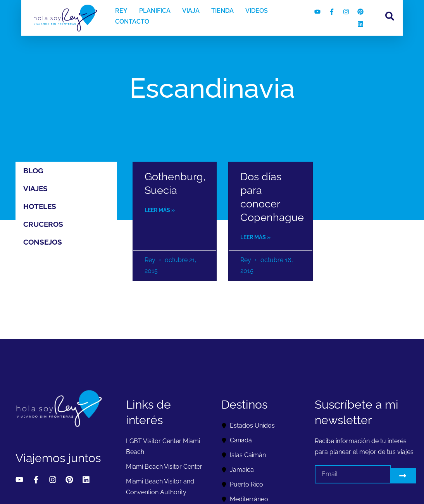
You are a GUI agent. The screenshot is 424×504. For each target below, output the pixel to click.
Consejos (43, 242)
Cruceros (43, 224)
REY (121, 11)
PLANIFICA (155, 11)
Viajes (35, 188)
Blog (33, 171)
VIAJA (191, 11)
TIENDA (222, 11)
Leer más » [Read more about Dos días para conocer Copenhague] (255, 237)
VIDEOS (257, 11)
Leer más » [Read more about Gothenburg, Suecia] (160, 210)
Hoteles (40, 206)
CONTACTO (132, 22)
